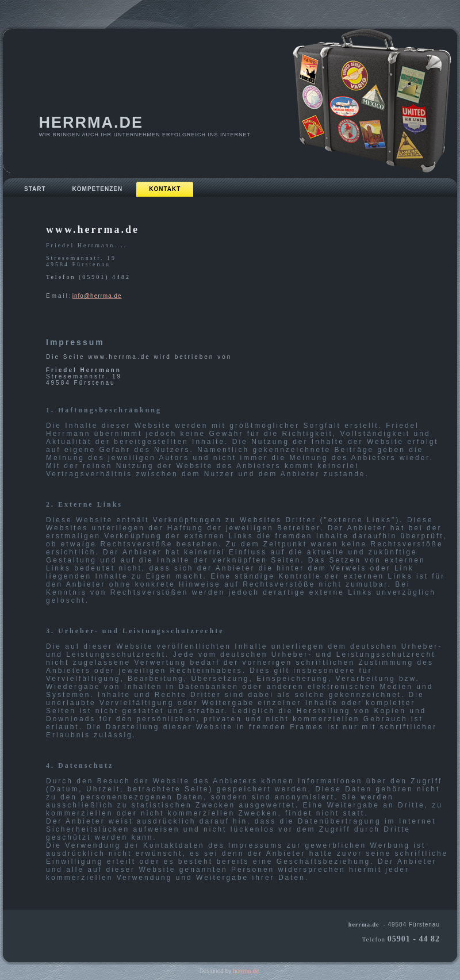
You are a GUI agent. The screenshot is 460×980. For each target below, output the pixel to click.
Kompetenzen (98, 189)
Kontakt (165, 189)
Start (35, 189)
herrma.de (91, 122)
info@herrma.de (97, 296)
